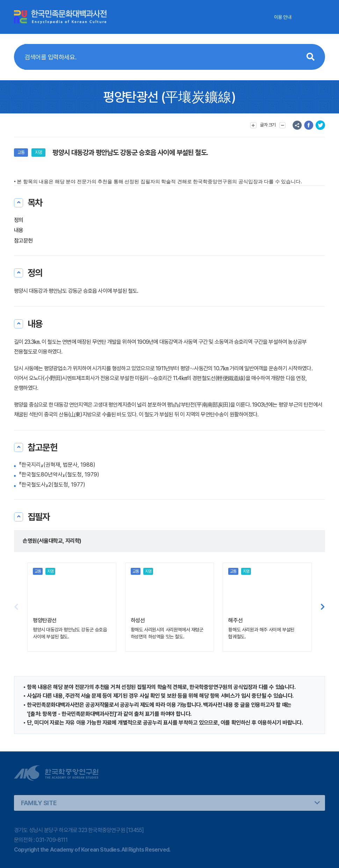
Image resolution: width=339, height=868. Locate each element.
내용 (19, 230)
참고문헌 (23, 241)
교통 (21, 152)
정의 (19, 220)
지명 (38, 152)
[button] (323, 607)
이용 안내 (283, 17)
